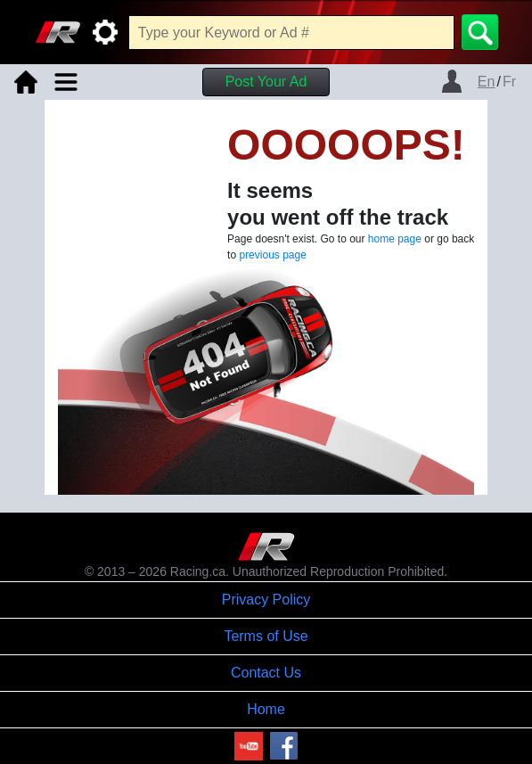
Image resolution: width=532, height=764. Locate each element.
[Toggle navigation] (66, 82)
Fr (509, 82)
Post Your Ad (266, 82)
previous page (272, 255)
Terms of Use (266, 636)
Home (266, 709)
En (487, 82)
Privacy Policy (266, 600)
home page (395, 239)
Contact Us (266, 673)
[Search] (480, 32)
